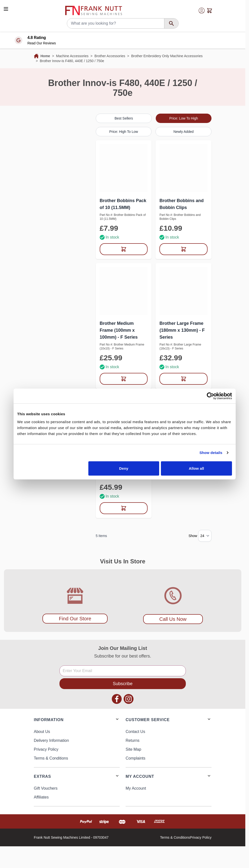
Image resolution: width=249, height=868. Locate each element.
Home (45, 56)
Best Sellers (124, 118)
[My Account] (202, 11)
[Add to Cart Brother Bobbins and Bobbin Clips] (183, 249)
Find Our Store (75, 619)
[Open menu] (6, 9)
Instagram (129, 699)
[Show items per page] (205, 536)
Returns (133, 740)
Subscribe (123, 684)
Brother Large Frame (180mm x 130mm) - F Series (182, 330)
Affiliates (41, 797)
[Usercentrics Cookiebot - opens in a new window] (210, 396)
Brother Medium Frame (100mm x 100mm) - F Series (119, 330)
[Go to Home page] (94, 11)
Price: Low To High (184, 118)
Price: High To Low (124, 132)
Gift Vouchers (46, 788)
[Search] (171, 23)
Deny (124, 468)
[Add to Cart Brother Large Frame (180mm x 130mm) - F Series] (183, 379)
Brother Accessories (110, 56)
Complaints (135, 758)
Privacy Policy (46, 749)
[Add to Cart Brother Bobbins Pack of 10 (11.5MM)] (124, 249)
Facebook (117, 699)
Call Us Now (173, 619)
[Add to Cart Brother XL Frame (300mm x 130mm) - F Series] (124, 508)
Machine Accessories (72, 56)
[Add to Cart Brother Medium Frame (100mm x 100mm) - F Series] (124, 379)
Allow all (196, 468)
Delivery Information (51, 740)
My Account (136, 788)
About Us (42, 732)
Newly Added (184, 132)
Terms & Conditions (51, 758)
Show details (211, 453)
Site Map (133, 749)
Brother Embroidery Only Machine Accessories (167, 56)
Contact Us (135, 732)
